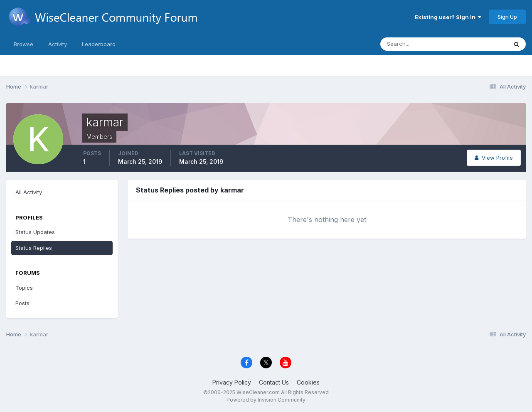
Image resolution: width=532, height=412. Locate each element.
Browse (23, 44)
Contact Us (274, 382)
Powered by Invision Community (266, 400)
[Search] (417, 44)
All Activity (29, 192)
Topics (24, 288)
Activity (58, 44)
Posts (22, 303)
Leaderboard (99, 44)
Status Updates (35, 232)
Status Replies (34, 248)
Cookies (308, 382)
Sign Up (507, 17)
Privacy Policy (232, 382)
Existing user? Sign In (448, 17)
